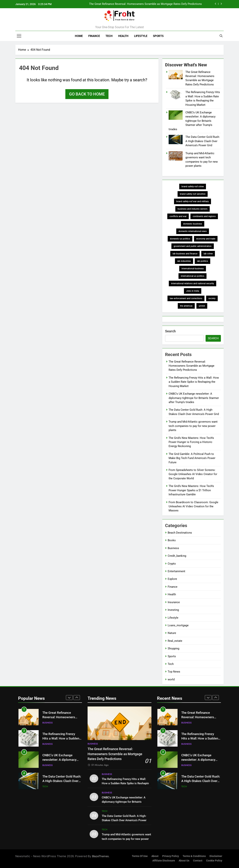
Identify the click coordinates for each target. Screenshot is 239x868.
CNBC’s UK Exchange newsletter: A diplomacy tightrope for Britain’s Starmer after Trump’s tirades (192, 121)
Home (79, 36)
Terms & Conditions (194, 856)
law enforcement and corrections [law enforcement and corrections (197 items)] (186, 298)
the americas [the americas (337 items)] (186, 306)
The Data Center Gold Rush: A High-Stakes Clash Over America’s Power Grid (203, 141)
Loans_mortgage (178, 625)
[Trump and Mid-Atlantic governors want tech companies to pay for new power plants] (176, 160)
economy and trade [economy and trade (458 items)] (206, 239)
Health (123, 36)
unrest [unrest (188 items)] (202, 306)
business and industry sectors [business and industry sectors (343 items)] (193, 209)
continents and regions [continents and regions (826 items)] (204, 216)
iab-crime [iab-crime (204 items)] (208, 254)
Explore (172, 579)
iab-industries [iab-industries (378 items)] (184, 261)
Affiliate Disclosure (164, 861)
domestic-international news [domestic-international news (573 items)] (193, 231)
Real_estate (175, 641)
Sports (158, 36)
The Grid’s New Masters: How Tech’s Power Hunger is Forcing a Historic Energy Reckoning (191, 442)
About (155, 856)
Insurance (174, 602)
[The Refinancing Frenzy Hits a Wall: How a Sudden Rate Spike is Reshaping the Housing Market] (176, 98)
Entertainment (176, 571)
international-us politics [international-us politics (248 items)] (193, 276)
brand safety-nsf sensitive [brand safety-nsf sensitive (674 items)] (193, 194)
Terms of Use (140, 856)
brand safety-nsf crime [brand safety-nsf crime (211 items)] (193, 187)
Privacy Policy (171, 856)
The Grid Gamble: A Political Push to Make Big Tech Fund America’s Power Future (192, 458)
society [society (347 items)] (212, 298)
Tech (109, 36)
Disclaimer (216, 856)
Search (170, 331)
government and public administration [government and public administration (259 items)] (193, 246)
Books (172, 540)
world (171, 679)
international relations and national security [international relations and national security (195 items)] (193, 283)
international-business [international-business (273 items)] (193, 269)
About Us (184, 861)
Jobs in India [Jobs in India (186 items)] (193, 291)
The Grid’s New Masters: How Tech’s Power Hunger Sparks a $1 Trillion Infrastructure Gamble (191, 490)
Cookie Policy (214, 861)
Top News (174, 672)
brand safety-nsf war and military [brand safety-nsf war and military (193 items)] (193, 201)
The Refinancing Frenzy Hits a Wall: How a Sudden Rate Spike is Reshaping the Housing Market (194, 382)
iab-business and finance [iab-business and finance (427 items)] (185, 254)
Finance (94, 36)
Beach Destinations (180, 533)
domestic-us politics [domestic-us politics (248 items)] (180, 239)
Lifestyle (141, 36)
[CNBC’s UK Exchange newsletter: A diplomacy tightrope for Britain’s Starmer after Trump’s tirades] (176, 119)
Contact (198, 861)
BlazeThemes (100, 856)
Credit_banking (177, 556)
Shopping (173, 648)
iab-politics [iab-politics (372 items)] (202, 261)
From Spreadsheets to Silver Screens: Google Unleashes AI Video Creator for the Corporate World (193, 474)
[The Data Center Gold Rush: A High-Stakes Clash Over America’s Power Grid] (176, 143)
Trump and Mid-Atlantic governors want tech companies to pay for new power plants (193, 426)
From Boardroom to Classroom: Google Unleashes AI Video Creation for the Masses (193, 506)
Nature (172, 633)
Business (173, 548)
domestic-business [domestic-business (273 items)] (193, 224)
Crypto (172, 564)
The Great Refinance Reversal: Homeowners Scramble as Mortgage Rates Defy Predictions (145, 4)
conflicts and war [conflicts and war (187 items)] (178, 216)
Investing (173, 610)
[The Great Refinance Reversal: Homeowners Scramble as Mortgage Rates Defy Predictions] (176, 78)
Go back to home (87, 94)
